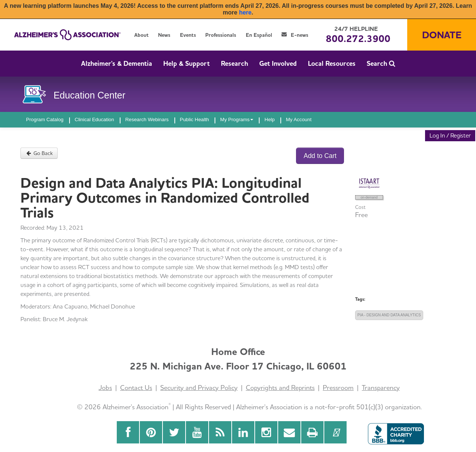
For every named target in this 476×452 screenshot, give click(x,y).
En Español (259, 35)
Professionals (221, 35)
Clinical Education (94, 120)
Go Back (39, 153)
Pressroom (338, 388)
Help (269, 120)
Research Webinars (147, 120)
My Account (299, 120)
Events (188, 35)
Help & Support (186, 63)
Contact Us (136, 388)
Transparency (381, 388)
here (245, 12)
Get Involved (278, 63)
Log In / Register (450, 135)
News (164, 35)
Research (234, 63)
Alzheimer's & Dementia (117, 63)
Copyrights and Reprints (280, 388)
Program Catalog (45, 120)
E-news (295, 35)
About (141, 35)
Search (381, 63)
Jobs (105, 388)
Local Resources (332, 63)
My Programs (237, 120)
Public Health (195, 120)
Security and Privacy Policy (199, 388)
